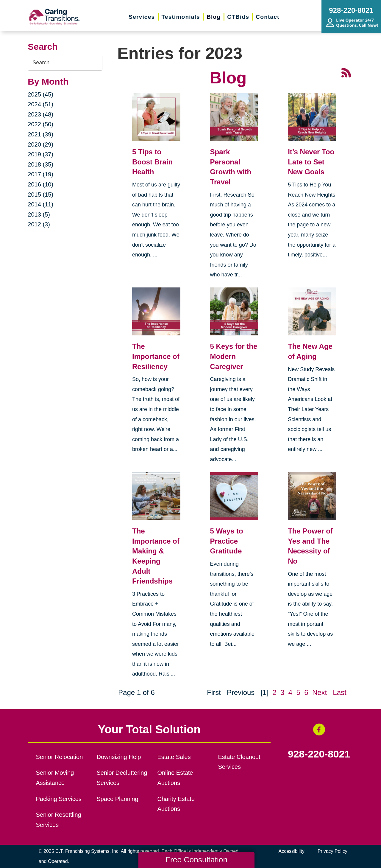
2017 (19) (40, 174)
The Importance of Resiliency (156, 356)
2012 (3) (39, 224)
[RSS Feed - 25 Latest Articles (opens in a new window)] (346, 72)
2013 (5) (39, 214)
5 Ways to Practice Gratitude (227, 541)
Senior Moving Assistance (55, 778)
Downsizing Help (119, 757)
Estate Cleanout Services (239, 762)
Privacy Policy (332, 851)
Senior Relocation (60, 757)
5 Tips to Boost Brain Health (152, 162)
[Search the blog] (65, 63)
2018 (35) (40, 164)
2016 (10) (40, 184)
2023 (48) (40, 114)
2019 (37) (40, 154)
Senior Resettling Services (59, 820)
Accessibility (292, 851)
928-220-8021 (319, 754)
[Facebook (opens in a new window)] (319, 729)
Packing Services (59, 799)
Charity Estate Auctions (176, 804)
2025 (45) (40, 94)
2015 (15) (40, 195)
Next (320, 692)
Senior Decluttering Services (122, 778)
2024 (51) (40, 104)
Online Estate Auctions (175, 778)
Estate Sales (174, 757)
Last (339, 692)
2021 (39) (40, 134)
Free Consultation (196, 860)
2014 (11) (40, 204)
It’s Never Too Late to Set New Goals (311, 162)
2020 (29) (40, 144)
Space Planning (118, 799)
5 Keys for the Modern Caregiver (234, 356)
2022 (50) (40, 124)
